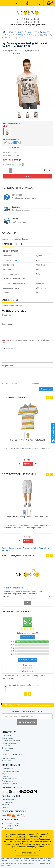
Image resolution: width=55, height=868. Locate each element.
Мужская (18, 548)
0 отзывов (17, 53)
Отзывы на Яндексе (9, 784)
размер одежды (11, 139)
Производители (8, 769)
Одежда (44, 32)
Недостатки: (8, 366)
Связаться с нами (8, 758)
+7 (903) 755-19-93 (30, 19)
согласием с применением (40, 842)
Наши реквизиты (8, 736)
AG (30, 548)
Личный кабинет (8, 800)
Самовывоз (6, 746)
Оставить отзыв (46, 389)
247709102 (6, 550)
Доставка (5, 751)
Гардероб (32, 32)
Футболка (10, 548)
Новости (5, 776)
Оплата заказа (7, 748)
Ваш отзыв (7, 324)
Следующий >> (15, 148)
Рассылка (5, 807)
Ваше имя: (7, 315)
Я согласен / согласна (27, 853)
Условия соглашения (13, 588)
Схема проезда (8, 738)
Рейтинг (6, 383)
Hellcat (35, 548)
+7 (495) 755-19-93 (30, 22)
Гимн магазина (7, 781)
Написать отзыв (27, 637)
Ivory (47, 548)
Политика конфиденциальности (31, 847)
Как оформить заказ (9, 779)
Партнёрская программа (11, 771)
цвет (6, 126)
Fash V (41, 548)
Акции (4, 774)
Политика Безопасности (11, 741)
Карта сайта (6, 761)
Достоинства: (8, 348)
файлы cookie (21, 837)
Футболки (9, 35)
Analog (22, 35)
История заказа (8, 802)
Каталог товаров (16, 32)
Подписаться (27, 722)
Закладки (5, 805)
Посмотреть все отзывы (28, 660)
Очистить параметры (12, 123)
